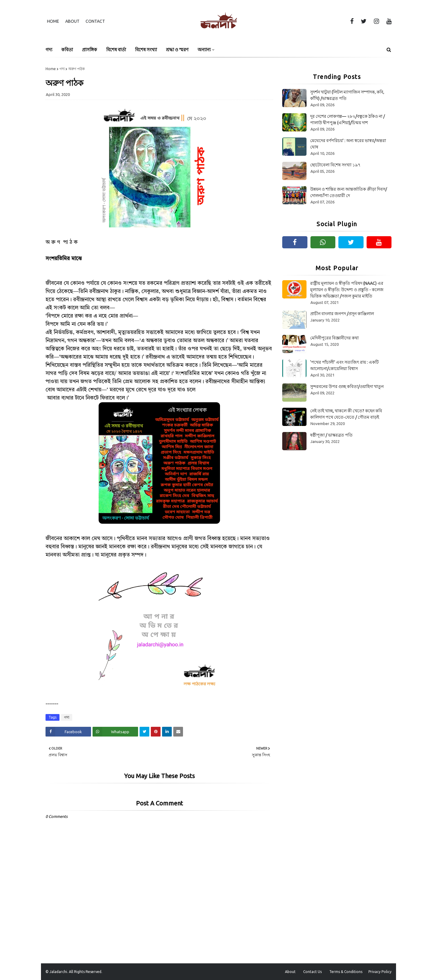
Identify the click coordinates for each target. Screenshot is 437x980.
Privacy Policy (380, 972)
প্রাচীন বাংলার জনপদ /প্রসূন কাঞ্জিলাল (342, 314)
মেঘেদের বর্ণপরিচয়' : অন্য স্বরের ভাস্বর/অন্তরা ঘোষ (348, 144)
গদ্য (62, 69)
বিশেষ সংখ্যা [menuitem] (146, 50)
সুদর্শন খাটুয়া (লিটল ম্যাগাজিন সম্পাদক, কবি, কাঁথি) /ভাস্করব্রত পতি (347, 95)
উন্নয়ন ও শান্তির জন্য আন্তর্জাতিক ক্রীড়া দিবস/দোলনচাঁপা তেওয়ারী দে (349, 192)
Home (53, 21)
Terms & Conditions (346, 972)
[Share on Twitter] (144, 732)
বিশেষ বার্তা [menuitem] (116, 50)
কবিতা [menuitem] (67, 50)
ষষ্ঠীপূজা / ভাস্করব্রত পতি (331, 435)
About (72, 21)
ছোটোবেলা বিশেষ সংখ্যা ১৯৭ (335, 165)
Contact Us (312, 972)
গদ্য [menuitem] (49, 50)
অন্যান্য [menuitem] (204, 50)
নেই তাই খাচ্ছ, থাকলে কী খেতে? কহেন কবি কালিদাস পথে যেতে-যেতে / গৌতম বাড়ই (346, 414)
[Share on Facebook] (68, 732)
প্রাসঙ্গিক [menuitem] (90, 50)
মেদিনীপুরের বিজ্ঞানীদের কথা (334, 338)
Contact (95, 21)
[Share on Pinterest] (156, 732)
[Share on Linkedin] (167, 732)
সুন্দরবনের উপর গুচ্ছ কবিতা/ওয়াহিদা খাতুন (347, 386)
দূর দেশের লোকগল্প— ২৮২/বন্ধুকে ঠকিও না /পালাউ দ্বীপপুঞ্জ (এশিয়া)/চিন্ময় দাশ (347, 119)
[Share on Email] (178, 732)
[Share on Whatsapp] (115, 732)
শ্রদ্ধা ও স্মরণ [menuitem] (177, 50)
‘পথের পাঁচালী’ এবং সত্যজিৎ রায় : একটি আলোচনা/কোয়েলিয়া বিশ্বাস (344, 365)
